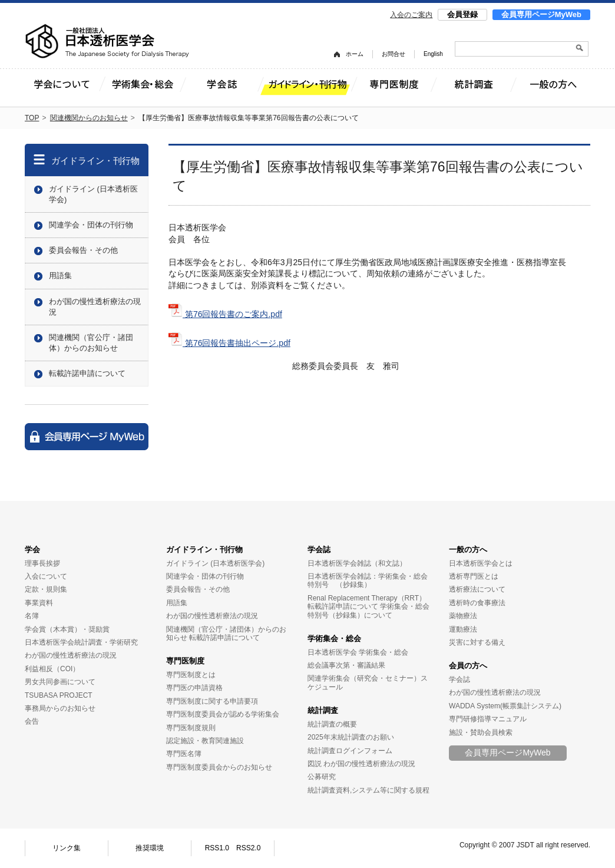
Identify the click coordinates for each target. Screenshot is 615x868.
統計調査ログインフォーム (350, 751)
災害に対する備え (477, 642)
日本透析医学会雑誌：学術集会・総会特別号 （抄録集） (368, 580)
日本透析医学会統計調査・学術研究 (81, 642)
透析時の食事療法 (477, 603)
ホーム (355, 54)
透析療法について (477, 589)
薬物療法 (463, 616)
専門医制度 (185, 661)
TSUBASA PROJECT (59, 695)
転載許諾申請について (87, 373)
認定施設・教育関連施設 (205, 741)
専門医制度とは (191, 675)
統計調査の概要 (332, 724)
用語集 (60, 275)
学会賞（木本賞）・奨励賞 (67, 629)
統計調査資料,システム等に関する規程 (368, 790)
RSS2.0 (248, 848)
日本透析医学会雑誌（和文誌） (357, 563)
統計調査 (323, 710)
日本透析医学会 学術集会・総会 (358, 652)
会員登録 (462, 14)
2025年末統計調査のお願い (351, 737)
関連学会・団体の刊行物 (91, 225)
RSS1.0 (217, 848)
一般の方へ (468, 549)
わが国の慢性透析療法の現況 (95, 307)
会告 (32, 721)
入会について (46, 576)
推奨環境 (150, 848)
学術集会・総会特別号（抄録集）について (368, 610)
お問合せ (394, 54)
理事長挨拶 (42, 563)
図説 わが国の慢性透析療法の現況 (361, 764)
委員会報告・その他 (83, 250)
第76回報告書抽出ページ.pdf (229, 343)
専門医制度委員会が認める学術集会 (223, 714)
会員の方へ (468, 666)
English (433, 54)
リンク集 (67, 848)
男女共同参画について (60, 682)
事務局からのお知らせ (60, 708)
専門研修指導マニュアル (488, 719)
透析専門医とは (474, 576)
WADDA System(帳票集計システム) (505, 706)
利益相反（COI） (52, 669)
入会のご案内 (411, 15)
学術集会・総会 (334, 638)
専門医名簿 (184, 754)
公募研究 (322, 777)
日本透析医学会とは (481, 563)
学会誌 (319, 549)
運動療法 (463, 629)
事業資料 (39, 603)
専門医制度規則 (191, 728)
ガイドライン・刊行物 (95, 161)
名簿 (32, 616)
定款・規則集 (46, 589)
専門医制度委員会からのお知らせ (219, 767)
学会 (32, 549)
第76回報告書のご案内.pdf (225, 314)
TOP (32, 118)
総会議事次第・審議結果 (346, 665)
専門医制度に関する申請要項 (212, 701)
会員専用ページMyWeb (541, 14)
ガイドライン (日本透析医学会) (93, 194)
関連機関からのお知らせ (89, 118)
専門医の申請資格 (194, 688)
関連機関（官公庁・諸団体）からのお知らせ (91, 343)
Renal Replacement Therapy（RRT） (367, 598)
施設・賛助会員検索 (481, 732)
